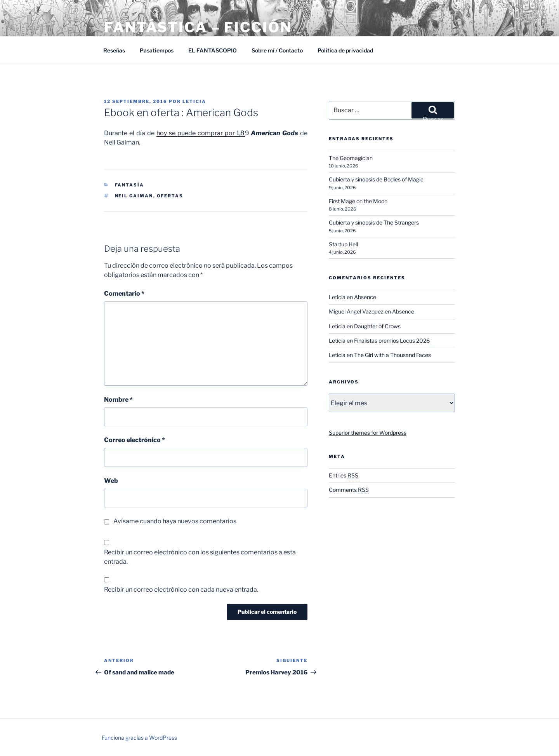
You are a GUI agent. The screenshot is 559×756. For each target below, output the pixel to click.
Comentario (124, 294)
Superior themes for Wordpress (368, 433)
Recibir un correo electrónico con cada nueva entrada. (181, 590)
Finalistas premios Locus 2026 (392, 341)
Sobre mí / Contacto (277, 50)
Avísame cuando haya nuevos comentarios (175, 521)
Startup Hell (343, 244)
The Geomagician (351, 158)
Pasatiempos (157, 50)
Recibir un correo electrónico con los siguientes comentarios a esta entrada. (200, 557)
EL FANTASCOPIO (213, 50)
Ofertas (170, 196)
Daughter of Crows (377, 326)
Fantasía (130, 185)
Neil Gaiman (134, 196)
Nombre (118, 400)
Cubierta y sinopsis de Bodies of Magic (376, 179)
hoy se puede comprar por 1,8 (201, 133)
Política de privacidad (345, 50)
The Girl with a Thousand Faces (392, 355)
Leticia (194, 101)
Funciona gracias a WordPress (139, 738)
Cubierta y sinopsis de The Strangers (374, 222)
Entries (344, 475)
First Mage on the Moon (358, 201)
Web (111, 481)
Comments (349, 490)
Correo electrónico (135, 440)
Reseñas (114, 50)
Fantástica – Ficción (198, 27)
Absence (365, 297)
